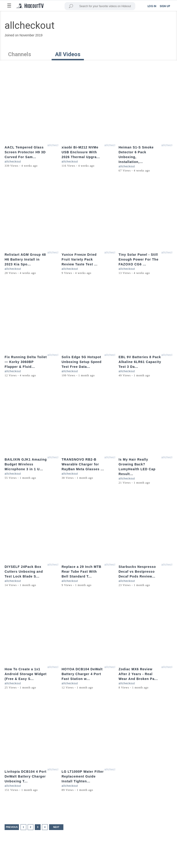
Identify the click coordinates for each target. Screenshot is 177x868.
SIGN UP (165, 6)
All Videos (68, 54)
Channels (20, 54)
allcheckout (56, 145)
